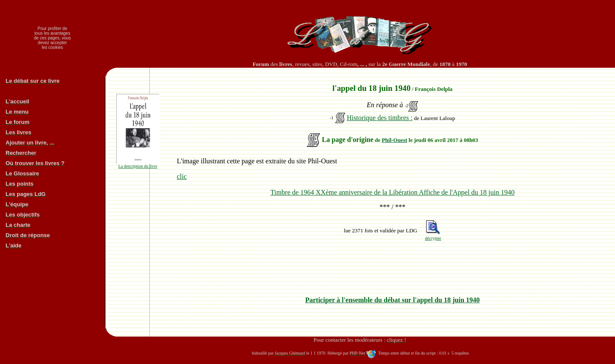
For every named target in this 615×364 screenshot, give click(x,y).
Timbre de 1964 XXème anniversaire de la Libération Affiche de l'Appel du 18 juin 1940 (392, 192)
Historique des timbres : (380, 118)
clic (182, 176)
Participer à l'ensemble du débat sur (392, 300)
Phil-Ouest (395, 140)
